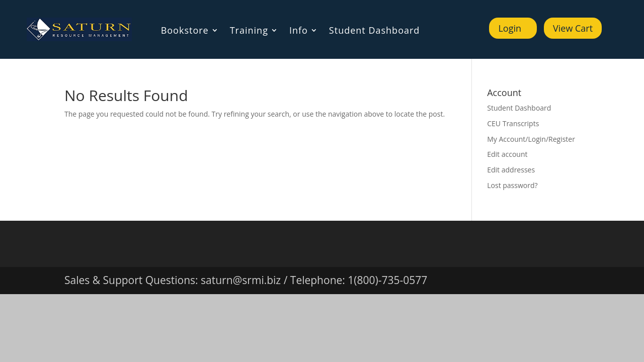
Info (299, 31)
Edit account (507, 154)
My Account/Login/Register (531, 139)
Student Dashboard (374, 31)
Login (510, 28)
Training (249, 31)
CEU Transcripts (513, 123)
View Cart (573, 28)
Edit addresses (511, 170)
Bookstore (185, 31)
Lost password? (512, 185)
